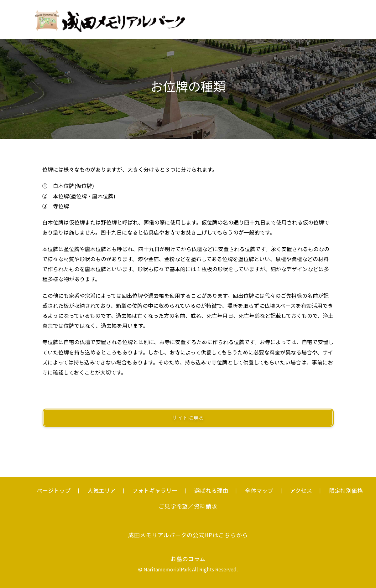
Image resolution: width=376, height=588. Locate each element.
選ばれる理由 (211, 490)
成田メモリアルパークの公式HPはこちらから (188, 535)
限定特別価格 (346, 490)
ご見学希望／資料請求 (188, 506)
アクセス (301, 490)
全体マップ (259, 490)
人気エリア (102, 490)
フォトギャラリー (155, 490)
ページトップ (54, 490)
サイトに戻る (188, 418)
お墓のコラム (188, 559)
